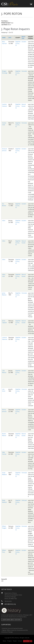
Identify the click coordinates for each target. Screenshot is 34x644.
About (4, 641)
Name (4, 38)
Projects (10, 641)
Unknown (24, 500)
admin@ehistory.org (10, 604)
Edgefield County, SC (18, 43)
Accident (24, 42)
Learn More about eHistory (12, 620)
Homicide (24, 71)
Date (10, 38)
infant (4, 221)
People (15, 641)
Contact (20, 641)
